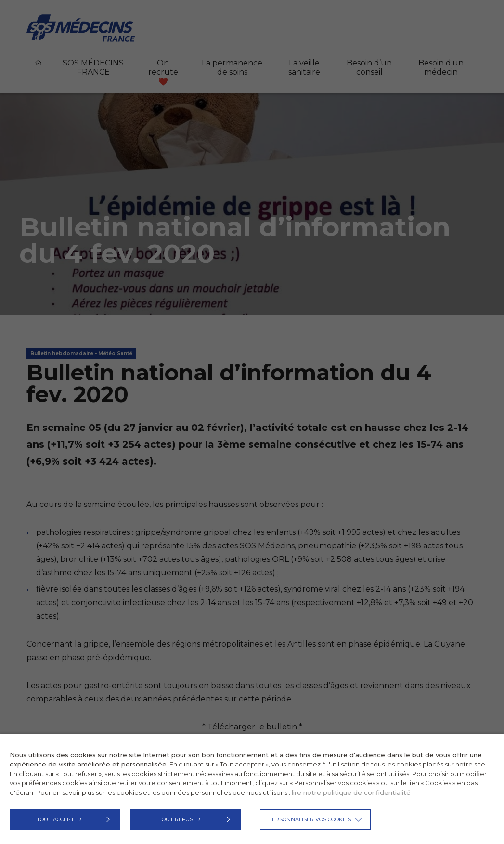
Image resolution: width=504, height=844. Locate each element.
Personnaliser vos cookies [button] (310, 819)
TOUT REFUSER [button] (179, 819)
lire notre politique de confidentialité (351, 792)
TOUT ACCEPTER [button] (59, 819)
